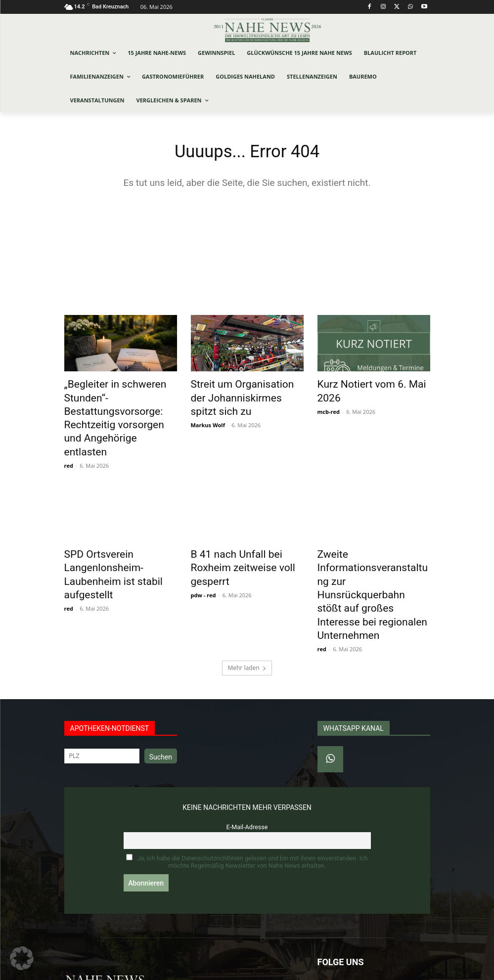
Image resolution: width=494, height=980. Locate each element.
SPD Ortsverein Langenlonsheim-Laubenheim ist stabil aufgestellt (119, 540)
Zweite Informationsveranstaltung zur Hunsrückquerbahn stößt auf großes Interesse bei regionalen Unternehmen (374, 551)
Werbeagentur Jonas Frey (198, 971)
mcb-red (329, 398)
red (69, 441)
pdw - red (203, 552)
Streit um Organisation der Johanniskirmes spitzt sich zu (246, 391)
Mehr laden (247, 604)
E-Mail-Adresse (247, 763)
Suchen (161, 693)
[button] (22, 958)
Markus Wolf (208, 409)
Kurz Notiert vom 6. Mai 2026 (372, 386)
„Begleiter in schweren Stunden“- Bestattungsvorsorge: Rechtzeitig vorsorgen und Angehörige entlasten (113, 407)
